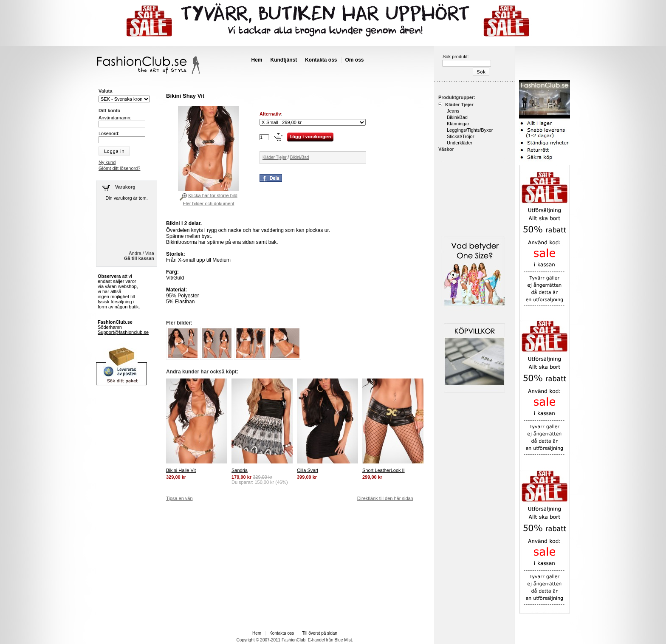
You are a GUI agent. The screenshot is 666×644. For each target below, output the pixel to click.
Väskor (446, 149)
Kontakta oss (321, 60)
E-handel (316, 640)
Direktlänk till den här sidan (385, 498)
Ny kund (107, 162)
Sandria (240, 470)
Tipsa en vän (179, 498)
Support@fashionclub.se (123, 332)
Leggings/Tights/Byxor (470, 130)
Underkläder (460, 143)
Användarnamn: (115, 118)
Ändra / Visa (141, 253)
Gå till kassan (139, 258)
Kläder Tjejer (275, 157)
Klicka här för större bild (213, 195)
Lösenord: (109, 133)
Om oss (355, 60)
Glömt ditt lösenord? (119, 168)
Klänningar (458, 124)
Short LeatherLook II (384, 470)
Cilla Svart (308, 470)
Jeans (453, 111)
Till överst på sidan (320, 633)
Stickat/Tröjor (460, 136)
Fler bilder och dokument (208, 203)
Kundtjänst (284, 60)
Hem (257, 60)
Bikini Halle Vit (181, 470)
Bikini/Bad (299, 157)
